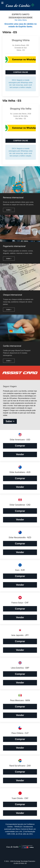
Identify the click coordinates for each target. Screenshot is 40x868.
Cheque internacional (12, 295)
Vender (20, 454)
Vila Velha (18, 20)
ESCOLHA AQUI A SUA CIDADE (21, 18)
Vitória (24, 20)
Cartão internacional (12, 346)
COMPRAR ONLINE (21, 72)
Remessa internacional (13, 198)
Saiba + (9, 210)
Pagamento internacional (14, 246)
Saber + (10, 421)
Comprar (20, 446)
